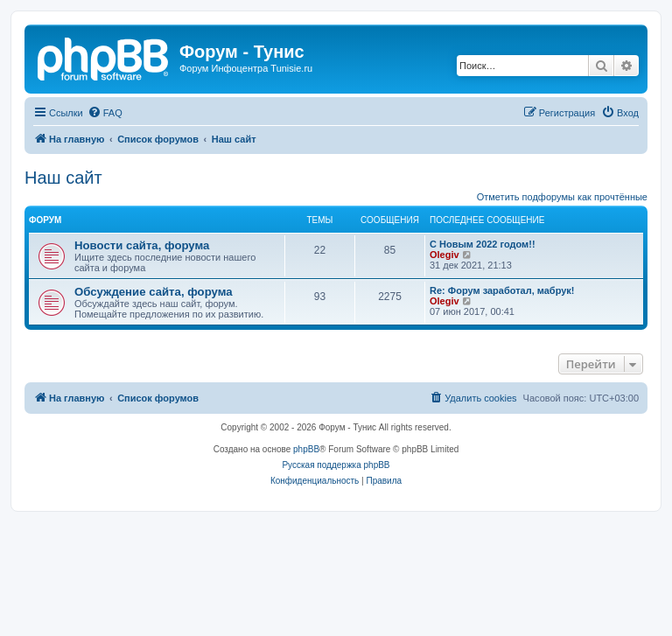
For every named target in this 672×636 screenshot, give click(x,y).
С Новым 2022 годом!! (483, 244)
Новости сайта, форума (142, 245)
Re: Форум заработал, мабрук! (502, 290)
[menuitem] (105, 113)
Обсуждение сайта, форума (154, 292)
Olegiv (444, 255)
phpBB (306, 449)
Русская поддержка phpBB (336, 465)
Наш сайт (63, 178)
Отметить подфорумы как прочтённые (562, 197)
